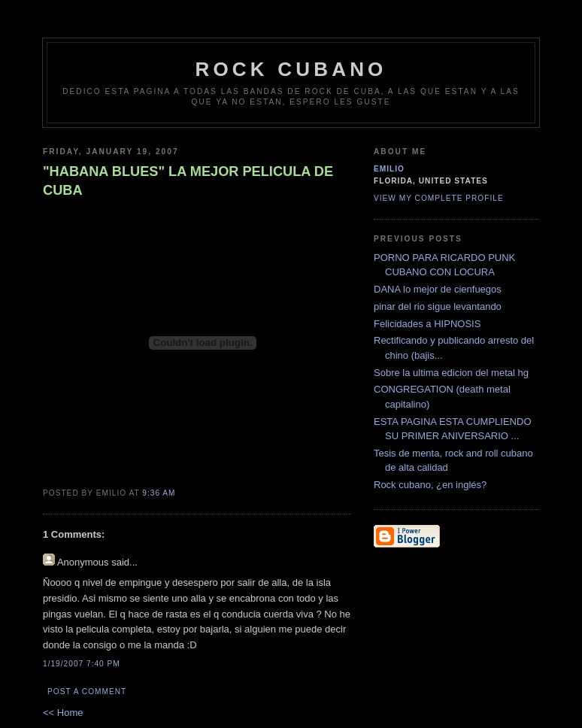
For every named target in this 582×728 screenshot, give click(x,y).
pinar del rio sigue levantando (438, 306)
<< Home (63, 713)
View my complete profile (439, 198)
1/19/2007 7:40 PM (82, 664)
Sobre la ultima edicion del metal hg (451, 373)
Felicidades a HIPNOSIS (427, 324)
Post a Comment (87, 692)
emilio (389, 169)
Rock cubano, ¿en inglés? (430, 485)
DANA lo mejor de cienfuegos (438, 289)
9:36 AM (159, 493)
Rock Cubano (291, 69)
